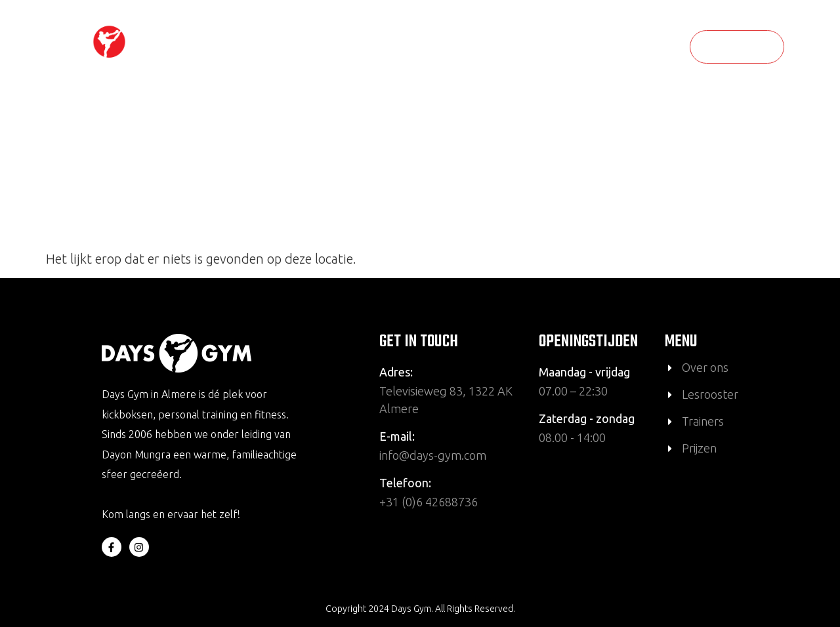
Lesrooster (422, 47)
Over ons (493, 47)
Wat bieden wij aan (592, 47)
